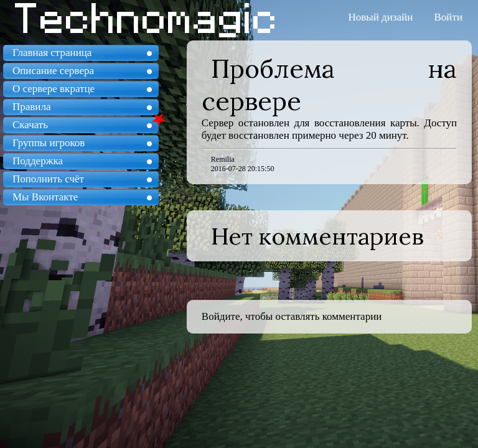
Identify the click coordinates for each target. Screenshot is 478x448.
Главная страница (52, 53)
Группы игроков (49, 143)
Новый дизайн (381, 17)
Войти (448, 17)
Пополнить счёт (48, 179)
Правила (31, 107)
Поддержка (38, 161)
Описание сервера (53, 71)
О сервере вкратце (54, 89)
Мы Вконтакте (45, 197)
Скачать (30, 125)
